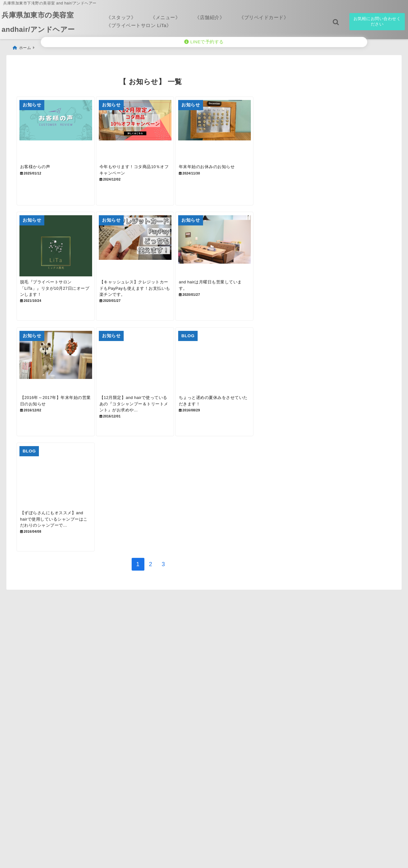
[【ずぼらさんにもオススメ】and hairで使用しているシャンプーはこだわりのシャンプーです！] (61, 509)
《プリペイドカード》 (264, 17)
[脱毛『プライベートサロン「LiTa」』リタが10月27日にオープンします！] (61, 258)
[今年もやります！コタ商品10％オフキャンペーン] (150, 132)
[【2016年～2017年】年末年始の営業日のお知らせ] (61, 384)
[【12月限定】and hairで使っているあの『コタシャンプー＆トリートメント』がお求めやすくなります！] (150, 384)
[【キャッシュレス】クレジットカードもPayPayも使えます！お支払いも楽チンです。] (150, 258)
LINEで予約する (204, 42)
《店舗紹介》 (210, 17)
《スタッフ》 (121, 17)
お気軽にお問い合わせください (377, 21)
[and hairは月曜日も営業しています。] (240, 258)
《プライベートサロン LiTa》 (139, 25)
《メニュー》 (165, 17)
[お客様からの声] (61, 132)
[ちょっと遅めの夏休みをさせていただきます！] (240, 384)
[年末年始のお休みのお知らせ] (240, 132)
